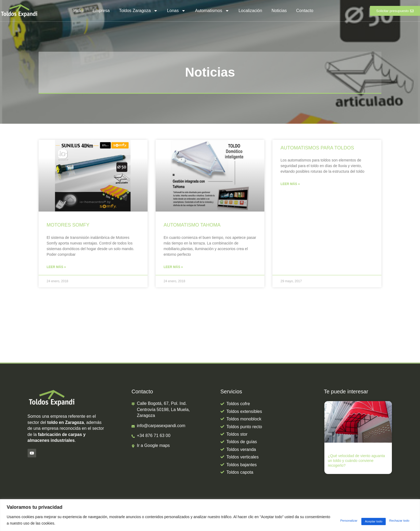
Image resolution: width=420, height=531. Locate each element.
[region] (210, 515)
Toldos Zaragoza (138, 11)
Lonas (177, 11)
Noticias (279, 11)
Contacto (305, 11)
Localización (250, 11)
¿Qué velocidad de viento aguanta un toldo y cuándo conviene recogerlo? (356, 461)
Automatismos (212, 11)
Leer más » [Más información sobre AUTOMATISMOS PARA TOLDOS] (290, 184)
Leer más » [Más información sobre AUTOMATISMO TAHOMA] (173, 267)
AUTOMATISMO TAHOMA (192, 225)
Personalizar (321, 520)
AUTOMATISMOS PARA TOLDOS (317, 148)
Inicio (78, 11)
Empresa (101, 11)
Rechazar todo (359, 520)
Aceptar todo (396, 520)
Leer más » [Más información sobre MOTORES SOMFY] (56, 267)
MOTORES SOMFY (68, 225)
